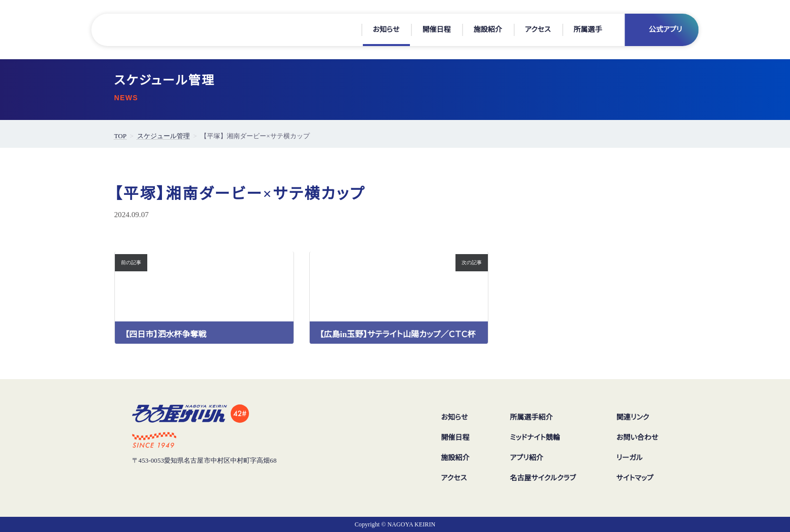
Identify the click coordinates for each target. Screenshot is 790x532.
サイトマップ (635, 478)
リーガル (629, 458)
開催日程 (436, 30)
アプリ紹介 (525, 458)
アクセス (538, 30)
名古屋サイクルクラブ (542, 478)
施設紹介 (488, 30)
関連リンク (633, 418)
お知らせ (386, 30)
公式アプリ (666, 30)
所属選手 (588, 30)
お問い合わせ (637, 438)
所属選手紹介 (529, 418)
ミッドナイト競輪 (534, 438)
